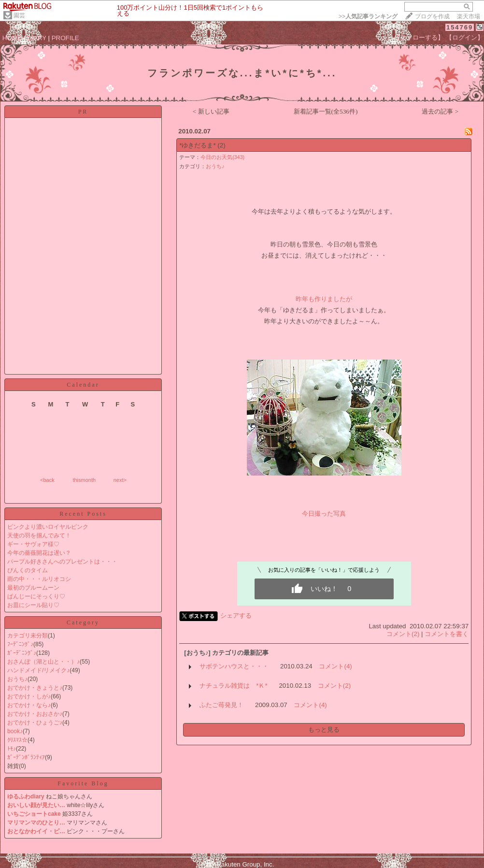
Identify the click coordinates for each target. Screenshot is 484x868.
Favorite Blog (83, 783)
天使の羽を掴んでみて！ (39, 535)
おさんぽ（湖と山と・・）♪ (43, 662)
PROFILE (65, 38)
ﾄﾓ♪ (12, 749)
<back (47, 480)
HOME (12, 38)
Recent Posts (83, 514)
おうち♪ (17, 679)
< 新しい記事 (211, 111)
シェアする (236, 615)
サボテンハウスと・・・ (234, 666)
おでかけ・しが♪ (29, 696)
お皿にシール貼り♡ (33, 605)
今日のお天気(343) (222, 157)
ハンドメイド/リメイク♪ (38, 670)
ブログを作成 (432, 16)
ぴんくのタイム (28, 570)
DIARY (37, 38)
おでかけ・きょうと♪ (35, 688)
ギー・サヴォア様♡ (33, 544)
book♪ (15, 731)
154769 (460, 27)
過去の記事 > (440, 111)
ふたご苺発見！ (221, 705)
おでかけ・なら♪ (29, 705)
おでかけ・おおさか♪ (35, 714)
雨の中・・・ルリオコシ (39, 579)
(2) (221, 145)
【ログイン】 (465, 37)
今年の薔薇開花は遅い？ (39, 553)
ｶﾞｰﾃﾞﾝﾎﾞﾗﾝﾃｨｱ (26, 757)
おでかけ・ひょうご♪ (35, 723)
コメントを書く (447, 634)
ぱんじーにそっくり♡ (36, 596)
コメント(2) (403, 634)
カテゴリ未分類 (28, 636)
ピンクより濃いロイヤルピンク (48, 527)
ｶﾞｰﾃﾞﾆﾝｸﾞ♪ (22, 653)
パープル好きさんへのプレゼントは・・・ (62, 562)
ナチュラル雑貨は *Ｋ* (233, 686)
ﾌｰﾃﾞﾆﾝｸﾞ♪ (20, 644)
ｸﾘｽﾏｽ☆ (17, 740)
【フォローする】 (419, 37)
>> (368, 16)
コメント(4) (335, 666)
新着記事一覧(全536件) (326, 111)
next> (120, 480)
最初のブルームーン (33, 588)
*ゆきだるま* (197, 145)
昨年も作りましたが (324, 299)
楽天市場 (469, 16)
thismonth (84, 480)
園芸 (19, 15)
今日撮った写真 (324, 514)
